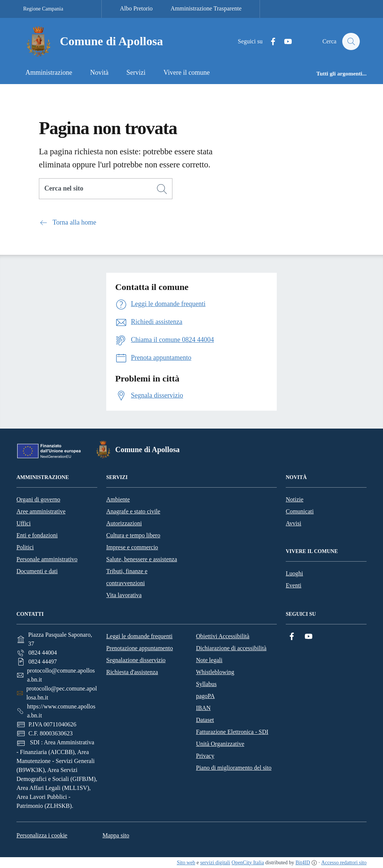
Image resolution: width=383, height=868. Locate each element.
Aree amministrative (41, 511)
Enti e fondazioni (37, 535)
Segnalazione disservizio (136, 660)
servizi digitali (215, 863)
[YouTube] (285, 42)
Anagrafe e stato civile (133, 511)
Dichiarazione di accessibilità (231, 648)
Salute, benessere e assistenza (142, 559)
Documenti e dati (37, 571)
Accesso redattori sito (344, 863)
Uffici (24, 523)
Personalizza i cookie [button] (42, 835)
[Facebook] (270, 42)
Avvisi (293, 523)
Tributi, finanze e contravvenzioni (127, 577)
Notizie (295, 499)
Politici (25, 547)
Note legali (209, 660)
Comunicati (300, 511)
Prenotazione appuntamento (140, 648)
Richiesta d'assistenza (132, 672)
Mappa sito (116, 835)
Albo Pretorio (136, 8)
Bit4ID (303, 863)
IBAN (203, 708)
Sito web (186, 863)
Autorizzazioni (124, 523)
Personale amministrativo (47, 559)
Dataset (205, 720)
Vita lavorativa (124, 595)
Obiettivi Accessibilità (223, 636)
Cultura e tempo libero (133, 535)
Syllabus (206, 684)
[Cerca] (162, 189)
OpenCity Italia (248, 863)
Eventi (294, 585)
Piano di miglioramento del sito (234, 768)
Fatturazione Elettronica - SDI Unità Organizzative (232, 738)
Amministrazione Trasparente (206, 8)
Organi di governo (38, 499)
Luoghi (294, 573)
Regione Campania (43, 9)
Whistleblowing (215, 672)
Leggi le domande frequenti (139, 636)
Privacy (205, 756)
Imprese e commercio (132, 547)
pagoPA (205, 696)
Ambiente (118, 499)
